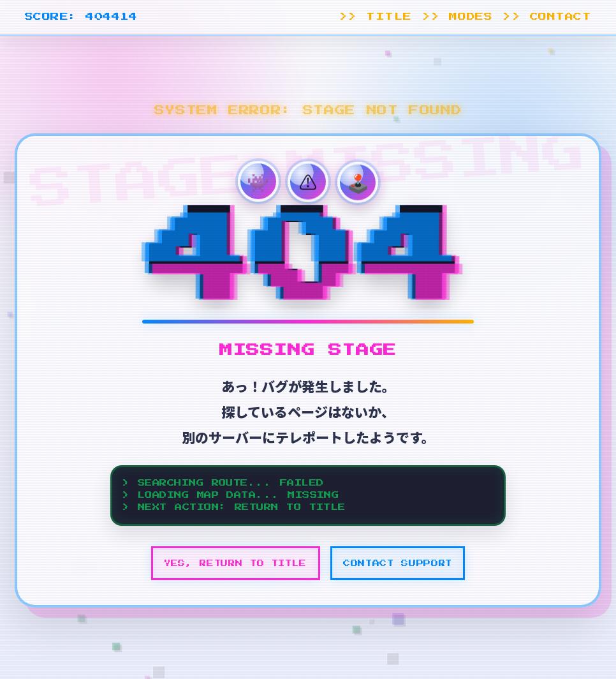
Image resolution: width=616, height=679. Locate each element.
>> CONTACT (547, 17)
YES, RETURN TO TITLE (235, 563)
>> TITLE (376, 17)
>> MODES (457, 17)
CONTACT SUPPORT (398, 563)
